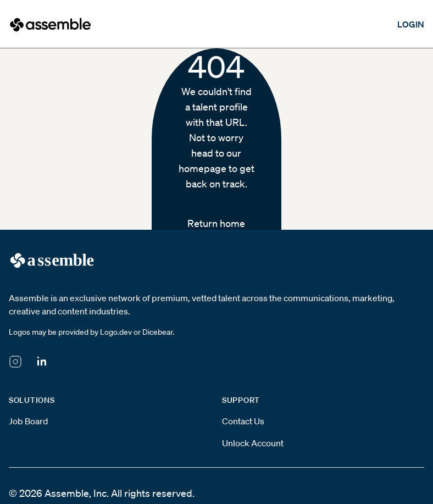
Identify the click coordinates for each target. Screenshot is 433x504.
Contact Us (243, 421)
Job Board (28, 421)
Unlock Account (253, 443)
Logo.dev (116, 332)
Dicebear (157, 332)
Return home (216, 223)
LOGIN (411, 24)
